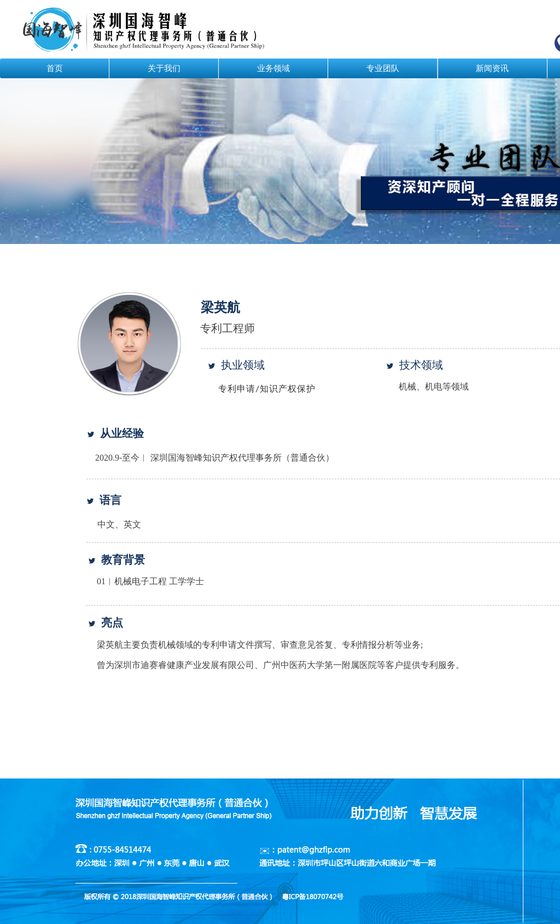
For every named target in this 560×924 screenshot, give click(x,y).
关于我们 (164, 68)
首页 (55, 68)
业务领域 (273, 68)
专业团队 (383, 68)
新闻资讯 (492, 68)
